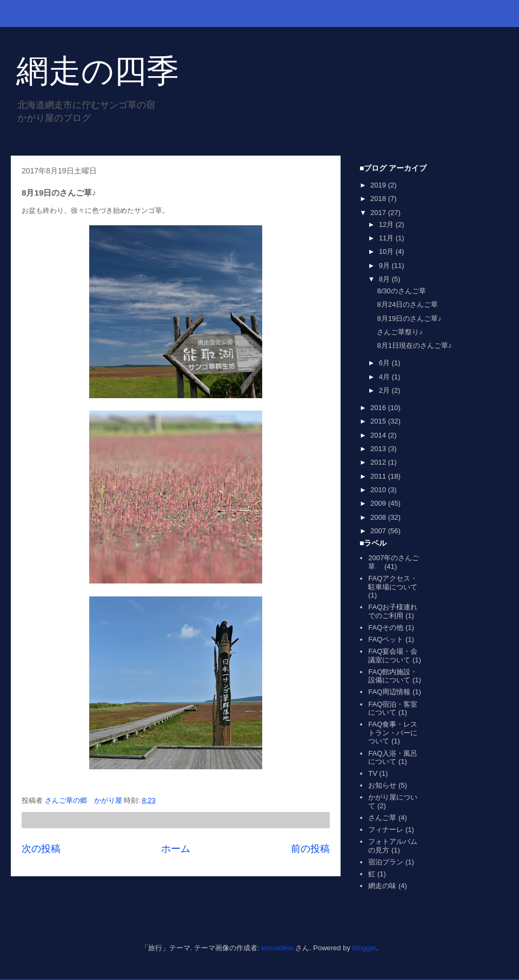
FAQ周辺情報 (389, 692)
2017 (379, 213)
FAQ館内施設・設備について (393, 676)
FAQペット (386, 639)
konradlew (277, 948)
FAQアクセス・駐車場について (393, 583)
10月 (387, 251)
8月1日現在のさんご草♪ (414, 345)
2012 (379, 462)
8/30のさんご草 (401, 291)
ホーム (176, 849)
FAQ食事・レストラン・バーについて (393, 733)
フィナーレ (386, 830)
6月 (385, 363)
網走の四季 (98, 71)
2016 (379, 408)
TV (373, 773)
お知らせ (382, 785)
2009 (379, 503)
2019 (379, 185)
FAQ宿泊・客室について (393, 709)
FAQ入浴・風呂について (393, 758)
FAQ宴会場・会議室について (393, 656)
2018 (379, 199)
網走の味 (382, 886)
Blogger (364, 948)
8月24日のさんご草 (407, 304)
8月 (385, 279)
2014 (379, 435)
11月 (387, 238)
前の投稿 (310, 849)
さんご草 (382, 818)
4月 (385, 377)
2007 (379, 531)
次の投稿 (41, 849)
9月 (385, 266)
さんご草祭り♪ (400, 332)
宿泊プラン (386, 862)
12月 (387, 224)
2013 (379, 449)
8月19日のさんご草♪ (409, 318)
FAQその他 (386, 627)
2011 (379, 476)
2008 (379, 517)
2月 (385, 390)
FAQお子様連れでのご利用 (393, 611)
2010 (379, 490)
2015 (379, 421)
